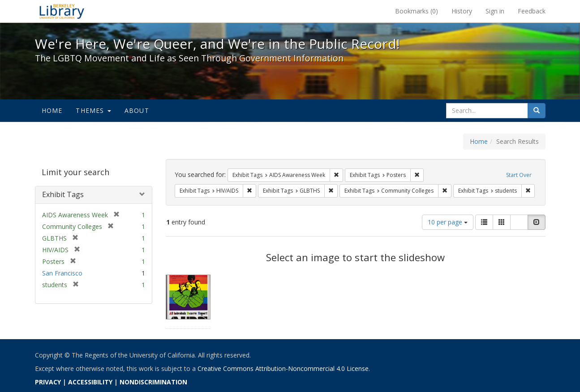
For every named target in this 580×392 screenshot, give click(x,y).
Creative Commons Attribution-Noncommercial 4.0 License (283, 368)
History (462, 11)
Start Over (519, 175)
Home (52, 110)
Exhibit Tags (63, 194)
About (137, 110)
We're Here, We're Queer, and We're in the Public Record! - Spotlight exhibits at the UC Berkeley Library (62, 11)
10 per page (448, 222)
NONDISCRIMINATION (153, 382)
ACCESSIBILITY (90, 382)
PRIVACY (48, 382)
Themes (93, 110)
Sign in (495, 11)
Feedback (532, 11)
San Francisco (62, 273)
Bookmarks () (417, 11)
